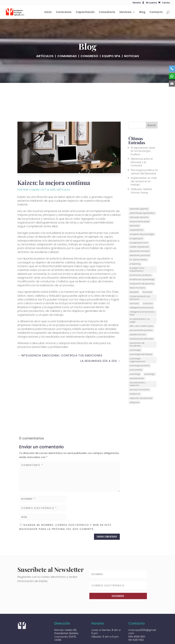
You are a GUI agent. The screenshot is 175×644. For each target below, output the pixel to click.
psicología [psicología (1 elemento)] (135, 333)
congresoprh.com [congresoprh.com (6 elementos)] (139, 225)
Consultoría (107, 12)
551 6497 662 (136, 623)
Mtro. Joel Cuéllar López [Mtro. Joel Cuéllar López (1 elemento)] (142, 309)
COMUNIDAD (67, 61)
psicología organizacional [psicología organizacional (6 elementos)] (137, 342)
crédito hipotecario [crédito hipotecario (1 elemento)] (139, 229)
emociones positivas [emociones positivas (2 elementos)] (141, 258)
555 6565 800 (137, 619)
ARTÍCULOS (45, 61)
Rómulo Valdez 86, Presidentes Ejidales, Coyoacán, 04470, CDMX (66, 617)
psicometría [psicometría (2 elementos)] (136, 352)
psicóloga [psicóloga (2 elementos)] (135, 357)
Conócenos (64, 12)
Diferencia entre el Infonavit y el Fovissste (142, 145)
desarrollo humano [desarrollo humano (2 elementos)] (140, 234)
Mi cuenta (151, 3)
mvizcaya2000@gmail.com (142, 614)
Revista (137, 3)
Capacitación (85, 12)
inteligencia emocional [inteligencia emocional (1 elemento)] (141, 290)
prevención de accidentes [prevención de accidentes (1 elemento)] (137, 327)
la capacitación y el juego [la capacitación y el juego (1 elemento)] (140, 303)
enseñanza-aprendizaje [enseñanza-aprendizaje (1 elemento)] (142, 262)
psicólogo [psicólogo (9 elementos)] (150, 357)
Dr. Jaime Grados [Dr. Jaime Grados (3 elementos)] (138, 242)
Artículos (63, 172)
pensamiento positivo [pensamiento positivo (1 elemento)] (141, 313)
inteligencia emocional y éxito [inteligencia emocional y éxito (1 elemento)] (142, 296)
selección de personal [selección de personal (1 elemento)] (141, 381)
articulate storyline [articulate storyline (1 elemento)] (139, 200)
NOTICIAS (132, 61)
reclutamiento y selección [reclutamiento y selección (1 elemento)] (138, 366)
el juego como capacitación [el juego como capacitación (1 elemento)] (137, 252)
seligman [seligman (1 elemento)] (135, 385)
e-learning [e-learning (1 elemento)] (135, 246)
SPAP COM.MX (31, 172)
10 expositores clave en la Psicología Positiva (143, 133)
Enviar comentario (107, 519)
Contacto (156, 12)
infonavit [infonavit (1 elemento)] (134, 286)
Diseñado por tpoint (31, 641)
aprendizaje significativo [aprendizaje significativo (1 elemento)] (142, 196)
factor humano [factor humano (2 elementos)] (137, 270)
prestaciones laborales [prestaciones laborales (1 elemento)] (142, 321)
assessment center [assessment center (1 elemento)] (140, 204)
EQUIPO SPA (111, 61)
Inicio (48, 12)
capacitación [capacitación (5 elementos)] (137, 212)
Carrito (166, 3)
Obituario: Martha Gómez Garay (141, 173)
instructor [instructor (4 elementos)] (148, 286)
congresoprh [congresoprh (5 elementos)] (136, 221)
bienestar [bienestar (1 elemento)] (135, 208)
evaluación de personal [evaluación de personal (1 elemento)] (142, 266)
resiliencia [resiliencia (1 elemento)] (135, 376)
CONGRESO (89, 61)
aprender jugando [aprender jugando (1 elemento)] (139, 191)
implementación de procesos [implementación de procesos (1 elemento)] (140, 280)
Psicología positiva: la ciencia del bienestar (144, 154)
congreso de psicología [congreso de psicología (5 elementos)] (142, 217)
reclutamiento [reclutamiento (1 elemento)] (137, 361)
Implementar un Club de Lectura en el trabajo (144, 164)
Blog (142, 12)
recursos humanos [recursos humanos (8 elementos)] (140, 372)
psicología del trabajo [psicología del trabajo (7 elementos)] (141, 337)
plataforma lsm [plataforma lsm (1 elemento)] (138, 317)
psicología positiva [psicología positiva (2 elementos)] (140, 348)
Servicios (125, 12)
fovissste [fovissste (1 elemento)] (147, 275)
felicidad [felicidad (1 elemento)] (134, 275)
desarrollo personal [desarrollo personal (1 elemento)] (140, 238)
